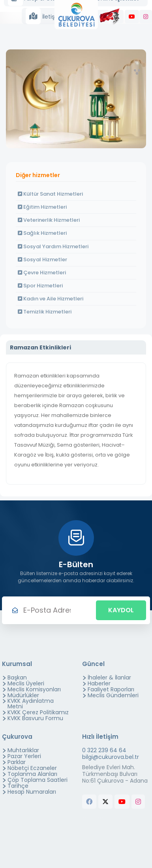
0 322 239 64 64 (104, 750)
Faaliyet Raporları (111, 689)
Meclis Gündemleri (113, 695)
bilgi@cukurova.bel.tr (111, 757)
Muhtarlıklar (23, 750)
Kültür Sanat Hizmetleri (50, 194)
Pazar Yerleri (24, 756)
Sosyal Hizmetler (42, 259)
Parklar (17, 762)
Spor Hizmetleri (40, 286)
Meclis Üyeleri (26, 683)
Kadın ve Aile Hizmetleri (51, 299)
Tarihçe (18, 786)
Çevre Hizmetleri (42, 273)
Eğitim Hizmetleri (42, 207)
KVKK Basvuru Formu (35, 718)
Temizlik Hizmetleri (45, 312)
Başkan (17, 677)
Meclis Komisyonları (34, 689)
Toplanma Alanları (32, 774)
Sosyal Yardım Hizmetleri (53, 246)
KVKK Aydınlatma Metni (31, 704)
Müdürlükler (23, 695)
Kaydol (121, 610)
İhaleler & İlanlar (109, 677)
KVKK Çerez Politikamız (38, 712)
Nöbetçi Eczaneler (32, 768)
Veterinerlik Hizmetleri (49, 220)
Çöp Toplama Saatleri (38, 780)
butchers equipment (96, 818)
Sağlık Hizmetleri (42, 233)
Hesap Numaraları (32, 792)
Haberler (99, 683)
